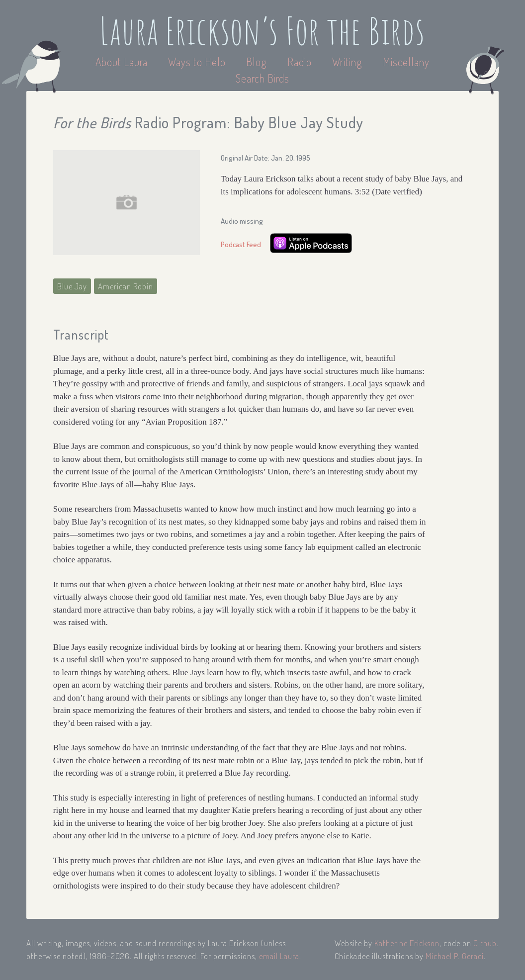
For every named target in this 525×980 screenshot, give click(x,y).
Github (485, 943)
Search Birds (262, 78)
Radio (301, 62)
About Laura (123, 62)
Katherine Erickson (407, 943)
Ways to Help (198, 62)
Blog (257, 62)
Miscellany (406, 62)
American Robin (126, 286)
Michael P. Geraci (455, 956)
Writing (347, 62)
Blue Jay (72, 286)
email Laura (279, 956)
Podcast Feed (241, 244)
